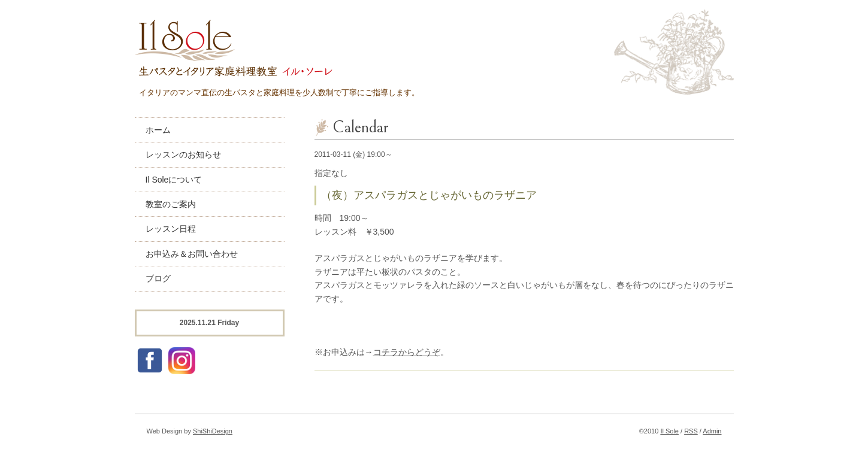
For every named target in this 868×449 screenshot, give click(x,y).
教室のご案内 (171, 204)
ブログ (158, 278)
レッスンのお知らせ (183, 154)
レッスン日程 (171, 229)
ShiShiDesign (213, 431)
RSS (691, 431)
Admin (712, 431)
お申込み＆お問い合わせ (192, 254)
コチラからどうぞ (407, 352)
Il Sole (669, 431)
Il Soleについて (174, 180)
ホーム (158, 130)
